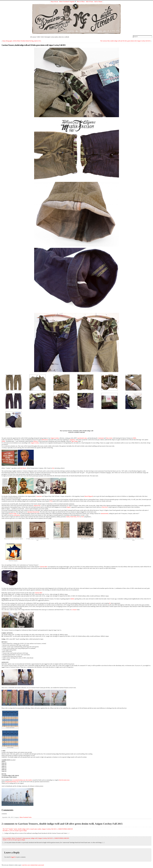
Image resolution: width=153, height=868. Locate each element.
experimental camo (82, 438)
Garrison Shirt (43, 567)
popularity (72, 440)
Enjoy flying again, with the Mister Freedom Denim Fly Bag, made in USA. (22, 41)
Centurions (39, 496)
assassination (17, 515)
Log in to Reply (23, 831)
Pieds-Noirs (105, 507)
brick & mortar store (64, 780)
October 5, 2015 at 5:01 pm (10, 840)
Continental (101, 438)
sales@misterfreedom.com (12, 782)
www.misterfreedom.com (19, 780)
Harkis (68, 517)
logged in (13, 857)
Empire (69, 507)
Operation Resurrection (33, 512)
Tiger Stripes (75, 441)
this (53, 468)
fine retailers (29, 780)
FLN (78, 517)
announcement (105, 514)
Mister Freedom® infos (25, 817)
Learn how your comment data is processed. (33, 865)
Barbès (72, 599)
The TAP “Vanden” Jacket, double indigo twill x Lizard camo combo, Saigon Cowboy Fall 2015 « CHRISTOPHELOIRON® (38, 829)
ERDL (135, 438)
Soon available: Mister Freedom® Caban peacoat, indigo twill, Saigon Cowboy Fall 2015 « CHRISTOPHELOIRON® (36, 838)
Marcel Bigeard (89, 496)
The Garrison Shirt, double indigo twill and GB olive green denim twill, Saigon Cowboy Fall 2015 (125, 41)
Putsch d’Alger (13, 514)
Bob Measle (23, 468)
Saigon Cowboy (55, 438)
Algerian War (37, 506)
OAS (82, 517)
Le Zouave (74, 610)
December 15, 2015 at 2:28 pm (11, 831)
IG (110, 603)
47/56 (51, 501)
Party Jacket (109, 438)
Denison (36, 441)
